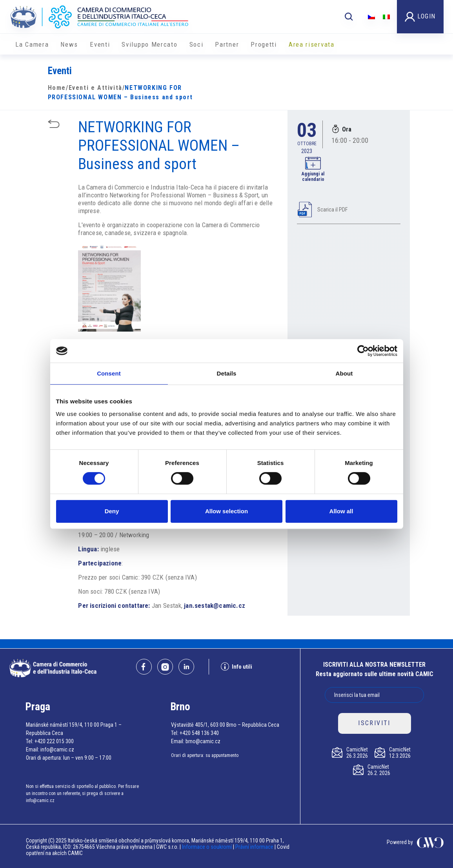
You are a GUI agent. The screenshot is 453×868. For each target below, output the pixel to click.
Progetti (264, 44)
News (69, 44)
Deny (112, 511)
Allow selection (226, 511)
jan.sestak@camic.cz (215, 605)
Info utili (237, 666)
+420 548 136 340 (199, 733)
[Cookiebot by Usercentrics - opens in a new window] (363, 351)
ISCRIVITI (374, 723)
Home (57, 88)
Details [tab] (227, 373)
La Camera (32, 44)
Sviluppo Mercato (149, 44)
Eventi (100, 44)
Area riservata (312, 44)
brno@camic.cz (203, 741)
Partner (227, 44)
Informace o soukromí (207, 847)
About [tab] (344, 373)
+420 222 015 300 (54, 741)
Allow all (341, 511)
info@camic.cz (57, 749)
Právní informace (254, 847)
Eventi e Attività (96, 88)
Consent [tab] (109, 373)
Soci (196, 44)
